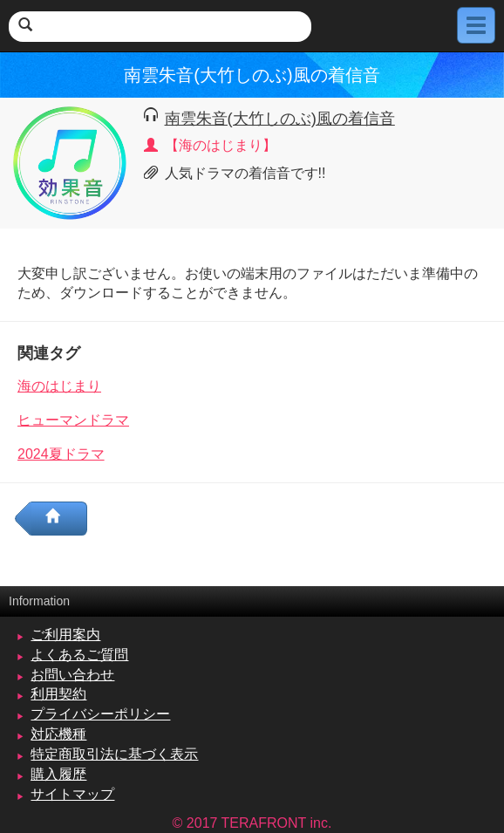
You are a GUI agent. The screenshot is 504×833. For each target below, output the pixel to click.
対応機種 (58, 734)
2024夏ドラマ (61, 454)
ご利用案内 (65, 635)
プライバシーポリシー (100, 714)
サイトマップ (72, 794)
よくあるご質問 (79, 655)
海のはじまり (59, 386)
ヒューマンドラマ (73, 420)
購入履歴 (58, 774)
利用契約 (58, 694)
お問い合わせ (72, 675)
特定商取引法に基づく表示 (114, 754)
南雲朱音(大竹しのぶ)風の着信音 (280, 118)
